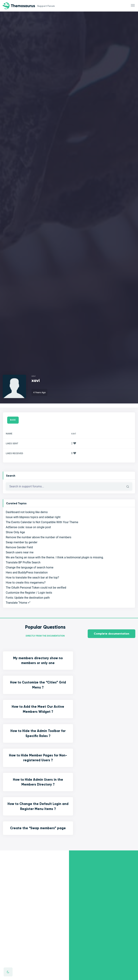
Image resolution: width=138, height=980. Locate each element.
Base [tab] (13, 420)
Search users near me (20, 553)
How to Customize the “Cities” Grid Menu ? (69, 663)
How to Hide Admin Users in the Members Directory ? (115, 700)
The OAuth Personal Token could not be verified (36, 588)
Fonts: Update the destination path (28, 598)
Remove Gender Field (19, 548)
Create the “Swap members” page (69, 729)
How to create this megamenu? (26, 583)
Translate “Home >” (18, 603)
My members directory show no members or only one (23, 666)
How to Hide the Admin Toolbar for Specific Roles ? (23, 697)
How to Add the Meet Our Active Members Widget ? (115, 663)
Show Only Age (15, 532)
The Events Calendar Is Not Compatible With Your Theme (42, 522)
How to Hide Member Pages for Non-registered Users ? (69, 700)
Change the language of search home (30, 568)
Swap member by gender (22, 542)
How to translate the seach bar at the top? (32, 578)
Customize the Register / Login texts (29, 593)
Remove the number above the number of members (39, 537)
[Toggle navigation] (133, 6)
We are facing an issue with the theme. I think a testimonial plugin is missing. (55, 558)
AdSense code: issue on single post (28, 527)
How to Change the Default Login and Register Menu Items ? (23, 734)
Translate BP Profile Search (23, 563)
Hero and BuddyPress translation (27, 573)
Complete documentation (111, 634)
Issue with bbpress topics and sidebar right (33, 517)
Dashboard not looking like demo (27, 512)
